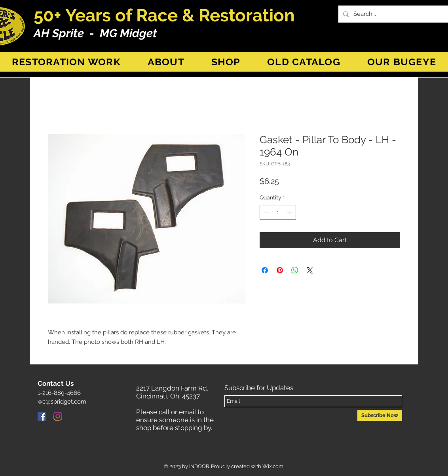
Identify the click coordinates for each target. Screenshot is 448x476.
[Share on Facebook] (265, 270)
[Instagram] (58, 416)
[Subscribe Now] (380, 415)
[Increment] (290, 212)
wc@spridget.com (62, 402)
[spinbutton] (278, 212)
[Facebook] (42, 416)
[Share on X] (310, 270)
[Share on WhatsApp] (295, 270)
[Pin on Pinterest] (280, 270)
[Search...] (398, 14)
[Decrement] (266, 212)
